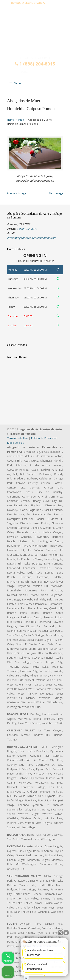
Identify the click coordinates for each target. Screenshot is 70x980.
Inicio (21, 120)
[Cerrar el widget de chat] (66, 933)
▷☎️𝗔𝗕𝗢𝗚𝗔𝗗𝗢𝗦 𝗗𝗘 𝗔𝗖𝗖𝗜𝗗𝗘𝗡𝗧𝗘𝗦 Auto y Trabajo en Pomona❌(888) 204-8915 (35, 40)
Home (10, 120)
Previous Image (17, 193)
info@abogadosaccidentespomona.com (35, 15)
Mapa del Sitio (16, 443)
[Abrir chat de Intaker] (26, 978)
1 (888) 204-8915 (35, 64)
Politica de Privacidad (44, 438)
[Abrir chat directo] (60, 933)
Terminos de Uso (18, 438)
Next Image (56, 193)
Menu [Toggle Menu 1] (15, 83)
